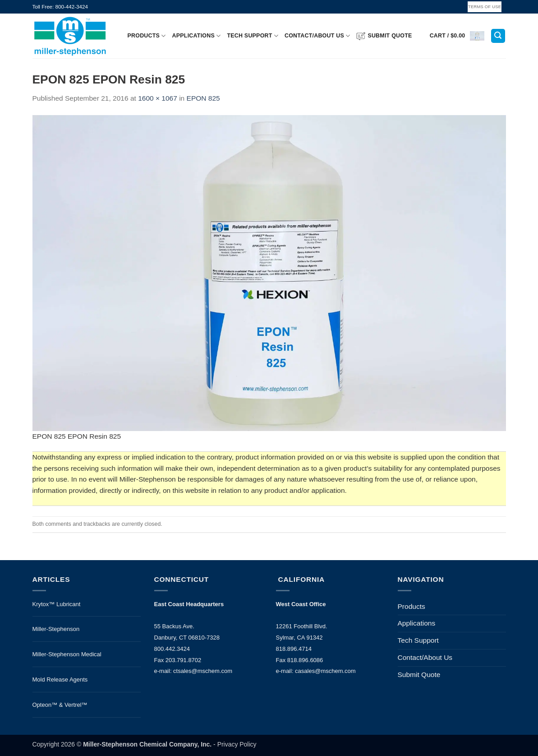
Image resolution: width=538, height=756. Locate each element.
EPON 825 (203, 98)
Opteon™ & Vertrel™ (60, 705)
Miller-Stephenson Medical (67, 654)
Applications (197, 36)
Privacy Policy (237, 744)
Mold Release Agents (60, 679)
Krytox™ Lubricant (57, 604)
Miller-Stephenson (56, 629)
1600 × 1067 (158, 98)
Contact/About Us (317, 36)
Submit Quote (384, 36)
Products (147, 36)
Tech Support (253, 36)
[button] (457, 36)
